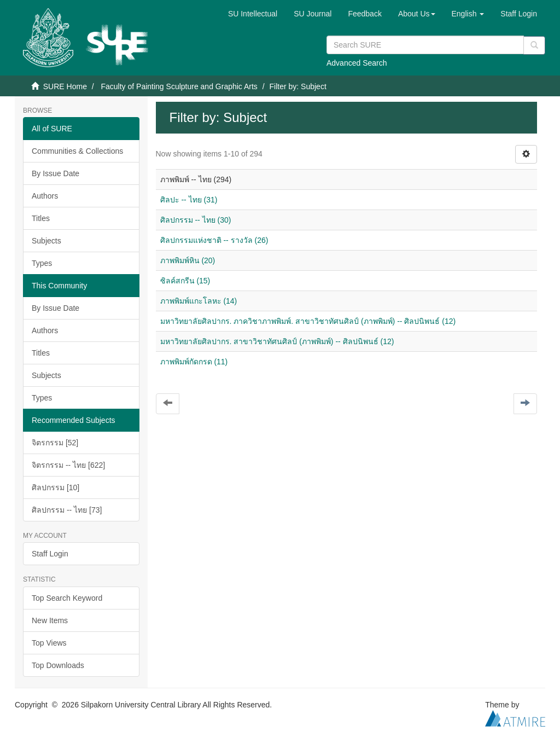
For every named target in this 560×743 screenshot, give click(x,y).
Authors (45, 196)
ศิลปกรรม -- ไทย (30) (196, 220)
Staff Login (50, 554)
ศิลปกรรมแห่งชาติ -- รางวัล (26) (214, 240)
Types (42, 263)
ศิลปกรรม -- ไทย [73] (67, 510)
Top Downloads (58, 665)
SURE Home (65, 86)
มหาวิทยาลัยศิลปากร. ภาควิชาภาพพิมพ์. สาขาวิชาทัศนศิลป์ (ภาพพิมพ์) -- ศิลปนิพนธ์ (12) (308, 321)
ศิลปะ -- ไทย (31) (189, 200)
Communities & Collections (77, 151)
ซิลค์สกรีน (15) (185, 281)
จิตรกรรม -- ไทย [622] (68, 465)
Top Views (49, 643)
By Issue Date (56, 173)
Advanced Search (357, 63)
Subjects (46, 241)
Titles (41, 218)
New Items (50, 620)
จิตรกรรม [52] (55, 443)
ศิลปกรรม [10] (56, 487)
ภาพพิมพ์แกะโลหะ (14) (199, 301)
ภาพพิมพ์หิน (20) (188, 260)
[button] (417, 14)
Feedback (364, 14)
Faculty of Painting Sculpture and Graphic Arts (179, 86)
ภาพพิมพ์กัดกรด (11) (194, 362)
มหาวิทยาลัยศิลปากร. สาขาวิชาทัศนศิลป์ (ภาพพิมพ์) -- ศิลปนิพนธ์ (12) (277, 341)
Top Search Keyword (67, 598)
